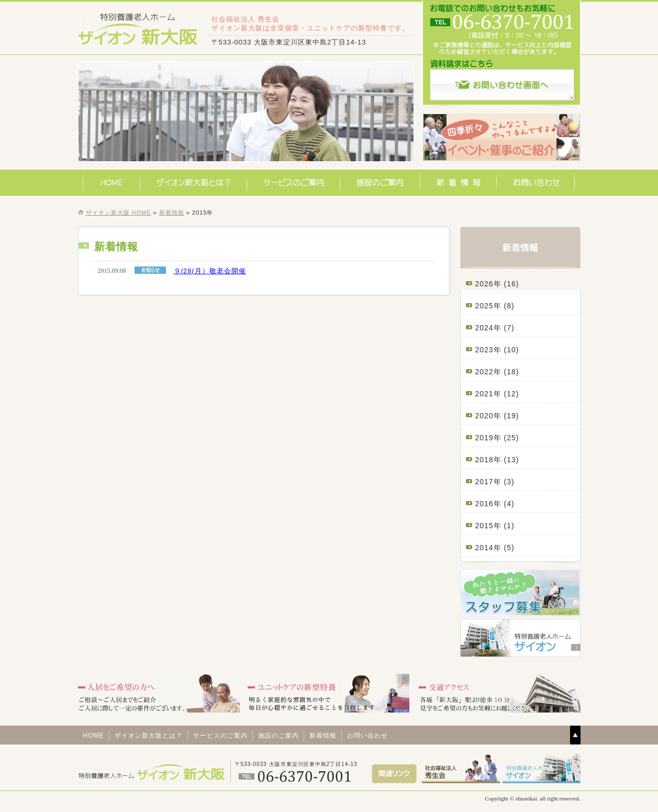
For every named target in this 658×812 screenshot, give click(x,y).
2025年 (488, 306)
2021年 (488, 394)
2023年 (488, 350)
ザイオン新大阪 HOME (119, 213)
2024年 (488, 328)
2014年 (488, 548)
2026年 (488, 284)
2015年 (488, 526)
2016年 (488, 504)
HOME (112, 183)
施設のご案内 (380, 183)
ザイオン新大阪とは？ (194, 183)
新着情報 (459, 183)
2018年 (488, 460)
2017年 (488, 482)
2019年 (488, 438)
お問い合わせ (536, 183)
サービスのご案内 (294, 183)
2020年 (488, 416)
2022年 (488, 372)
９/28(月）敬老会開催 (210, 271)
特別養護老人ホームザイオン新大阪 (138, 29)
